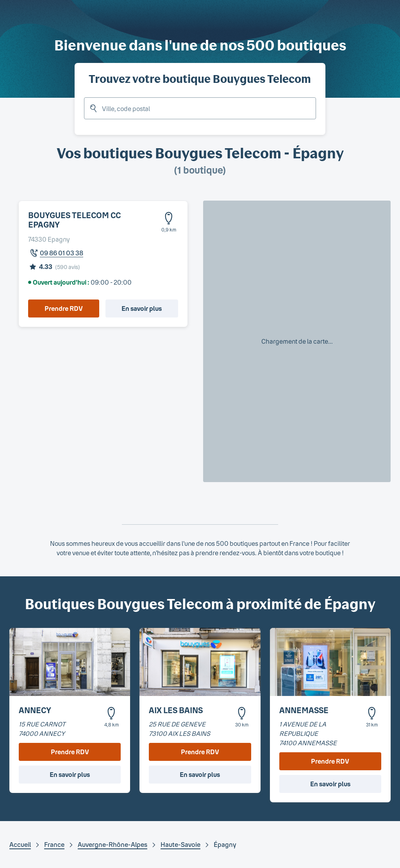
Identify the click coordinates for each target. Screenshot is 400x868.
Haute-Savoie (180, 844)
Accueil (20, 844)
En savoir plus (142, 308)
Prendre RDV (64, 308)
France (54, 844)
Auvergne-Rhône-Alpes (112, 844)
